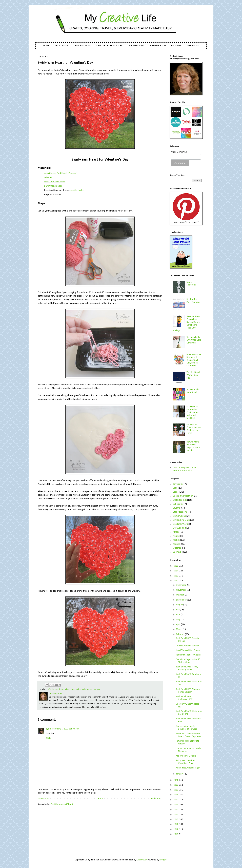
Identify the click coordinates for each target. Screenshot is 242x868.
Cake (175, 488)
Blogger (163, 860)
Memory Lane (179, 516)
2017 (176, 800)
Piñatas (176, 536)
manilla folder (77, 190)
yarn (99, 689)
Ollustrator (142, 860)
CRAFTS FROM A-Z (82, 46)
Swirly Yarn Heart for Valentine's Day (186, 762)
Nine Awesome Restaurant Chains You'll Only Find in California (194, 360)
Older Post (156, 799)
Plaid (67, 689)
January (180, 774)
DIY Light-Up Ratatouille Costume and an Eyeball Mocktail (193, 412)
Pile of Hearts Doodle (186, 756)
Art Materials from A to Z (193, 391)
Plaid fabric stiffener (55, 182)
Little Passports (180, 512)
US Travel (177, 552)
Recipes (176, 544)
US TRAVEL (176, 46)
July (178, 610)
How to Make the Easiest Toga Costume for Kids (193, 446)
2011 (176, 829)
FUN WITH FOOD (158, 46)
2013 (176, 819)
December (181, 585)
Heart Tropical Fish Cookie (188, 650)
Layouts (176, 508)
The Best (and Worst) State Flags (193, 375)
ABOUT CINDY (62, 46)
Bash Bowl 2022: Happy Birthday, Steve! (187, 668)
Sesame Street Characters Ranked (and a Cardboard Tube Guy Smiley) (187, 324)
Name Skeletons (191, 284)
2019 (176, 790)
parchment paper (53, 186)
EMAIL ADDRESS (179, 152)
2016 (176, 805)
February (181, 634)
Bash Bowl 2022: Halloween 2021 (185, 698)
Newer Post (44, 799)
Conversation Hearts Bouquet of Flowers (186, 728)
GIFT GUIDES (193, 46)
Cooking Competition (183, 496)
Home (100, 799)
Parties (176, 532)
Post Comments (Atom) (62, 804)
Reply (48, 738)
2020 (176, 785)
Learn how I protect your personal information (184, 469)
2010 (176, 834)
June (178, 615)
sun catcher (76, 689)
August (180, 605)
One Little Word (180, 524)
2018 (176, 795)
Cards (176, 492)
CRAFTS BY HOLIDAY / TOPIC (110, 46)
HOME (46, 46)
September (182, 600)
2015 (176, 810)
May (178, 620)
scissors (48, 177)
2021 (176, 780)
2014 (176, 815)
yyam (49, 729)
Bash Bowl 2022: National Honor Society (188, 691)
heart (62, 689)
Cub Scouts (178, 504)
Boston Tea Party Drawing (193, 301)
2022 (176, 581)
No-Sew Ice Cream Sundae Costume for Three (194, 429)
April (179, 624)
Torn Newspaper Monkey (187, 646)
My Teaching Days (181, 520)
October (180, 595)
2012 (176, 824)
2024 (176, 571)
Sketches (177, 548)
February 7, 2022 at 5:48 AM (66, 729)
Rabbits (176, 540)
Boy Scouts (178, 484)
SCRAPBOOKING (137, 46)
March (179, 629)
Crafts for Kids (52, 689)
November (181, 590)
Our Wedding (179, 528)
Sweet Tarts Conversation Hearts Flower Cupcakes (188, 735)
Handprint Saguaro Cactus (188, 655)
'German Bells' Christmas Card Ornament (194, 340)
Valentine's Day (89, 689)
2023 (176, 576)
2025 (176, 566)
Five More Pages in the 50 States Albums (188, 661)
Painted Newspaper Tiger (188, 768)
